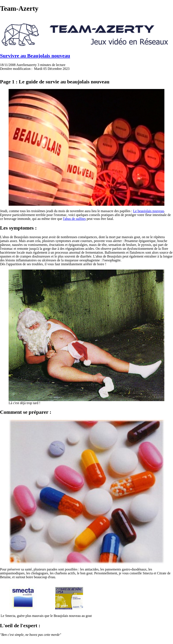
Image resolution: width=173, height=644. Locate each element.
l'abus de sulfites (74, 219)
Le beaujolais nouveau (149, 211)
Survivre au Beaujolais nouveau (35, 56)
